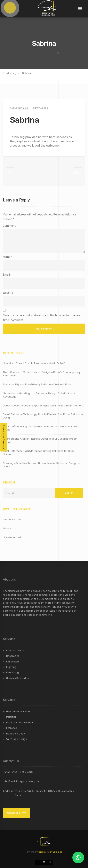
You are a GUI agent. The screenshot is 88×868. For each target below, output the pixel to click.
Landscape (13, 662)
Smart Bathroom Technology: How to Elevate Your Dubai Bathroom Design (43, 416)
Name (7, 257)
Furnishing (13, 673)
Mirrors (7, 528)
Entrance (12, 728)
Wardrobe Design (17, 739)
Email (6, 275)
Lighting (11, 667)
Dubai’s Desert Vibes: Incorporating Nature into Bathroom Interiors (43, 406)
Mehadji (77, 173)
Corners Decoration (18, 678)
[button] (78, 858)
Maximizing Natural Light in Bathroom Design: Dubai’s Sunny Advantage (39, 395)
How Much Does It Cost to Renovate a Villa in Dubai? (34, 363)
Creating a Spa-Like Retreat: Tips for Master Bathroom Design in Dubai (41, 465)
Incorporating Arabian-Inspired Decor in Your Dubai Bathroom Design (40, 440)
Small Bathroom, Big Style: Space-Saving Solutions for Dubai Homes (39, 453)
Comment (10, 226)
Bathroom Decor (16, 734)
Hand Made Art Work (18, 712)
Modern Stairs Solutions (21, 723)
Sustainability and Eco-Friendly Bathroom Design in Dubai (38, 384)
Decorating (13, 656)
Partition (12, 717)
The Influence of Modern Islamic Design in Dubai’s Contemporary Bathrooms (42, 374)
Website (8, 293)
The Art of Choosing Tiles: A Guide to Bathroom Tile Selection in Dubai (41, 428)
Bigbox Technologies (50, 852)
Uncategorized (12, 537)
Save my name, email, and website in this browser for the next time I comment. (42, 318)
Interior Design (12, 519)
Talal (9, 173)
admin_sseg (40, 108)
